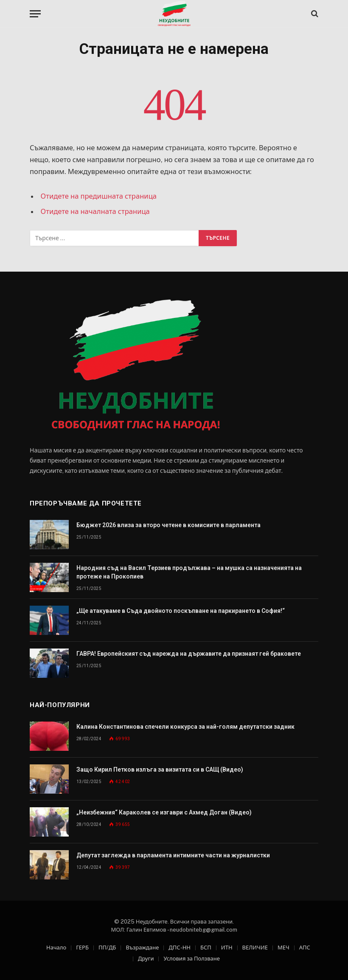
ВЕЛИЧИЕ (255, 948)
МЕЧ (283, 948)
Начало (56, 948)
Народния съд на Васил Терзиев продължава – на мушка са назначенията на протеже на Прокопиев (189, 572)
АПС (305, 948)
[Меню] (35, 14)
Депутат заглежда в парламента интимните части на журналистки (173, 855)
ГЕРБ (82, 948)
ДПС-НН (180, 948)
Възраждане (142, 948)
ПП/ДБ (107, 948)
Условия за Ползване (191, 959)
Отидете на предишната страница (99, 196)
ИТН (227, 948)
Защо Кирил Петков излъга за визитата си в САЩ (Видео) (160, 769)
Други (146, 959)
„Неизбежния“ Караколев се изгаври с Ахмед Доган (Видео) (164, 812)
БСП (206, 948)
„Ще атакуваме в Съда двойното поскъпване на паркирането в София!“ (181, 611)
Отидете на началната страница (95, 211)
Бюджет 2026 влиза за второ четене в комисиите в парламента (168, 525)
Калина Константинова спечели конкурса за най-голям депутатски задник (185, 727)
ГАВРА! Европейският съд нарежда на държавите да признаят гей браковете (189, 654)
